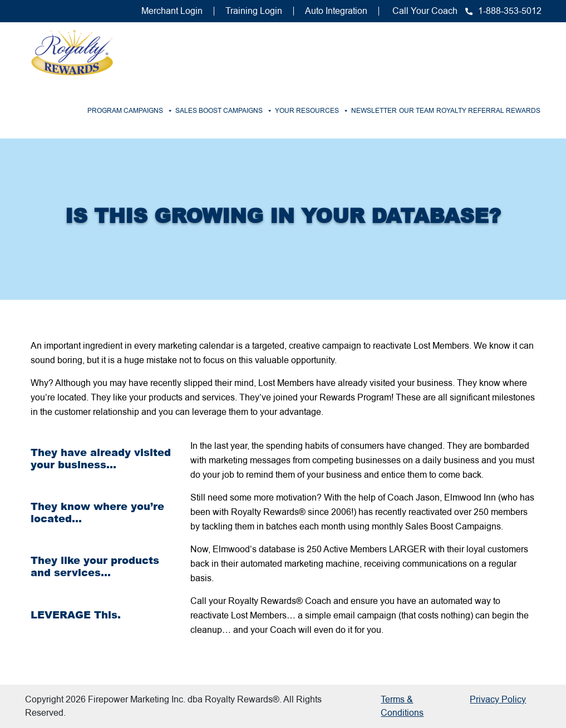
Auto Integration (336, 11)
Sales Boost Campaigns (224, 111)
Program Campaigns (130, 111)
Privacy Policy (498, 699)
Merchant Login (172, 11)
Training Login (254, 11)
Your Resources (312, 111)
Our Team (417, 111)
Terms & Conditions (402, 706)
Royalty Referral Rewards (488, 111)
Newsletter (374, 111)
